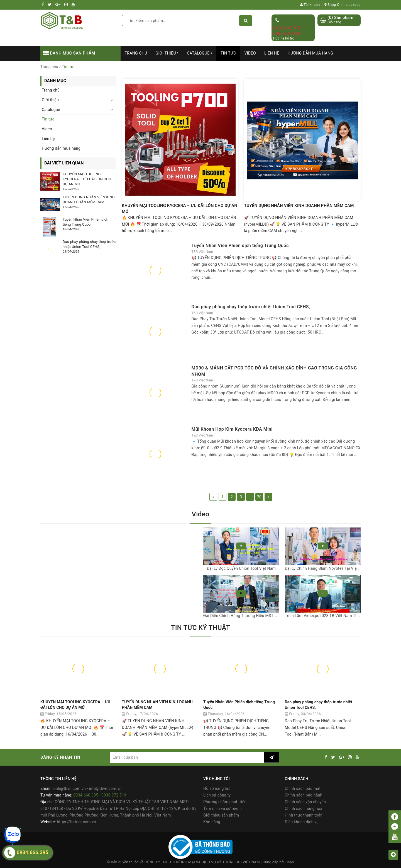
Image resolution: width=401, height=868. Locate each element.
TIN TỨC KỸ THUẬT (200, 628)
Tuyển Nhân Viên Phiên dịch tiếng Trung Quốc (240, 246)
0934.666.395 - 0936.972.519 (288, 31)
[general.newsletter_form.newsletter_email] (187, 757)
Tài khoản (310, 5)
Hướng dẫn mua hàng (310, 53)
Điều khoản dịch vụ (302, 822)
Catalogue (200, 53)
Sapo (290, 862)
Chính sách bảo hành (304, 795)
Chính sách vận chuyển (305, 802)
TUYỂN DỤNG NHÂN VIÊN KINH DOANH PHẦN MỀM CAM (299, 206)
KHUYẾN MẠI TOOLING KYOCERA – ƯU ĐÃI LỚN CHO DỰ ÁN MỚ (180, 209)
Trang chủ (136, 53)
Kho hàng (212, 822)
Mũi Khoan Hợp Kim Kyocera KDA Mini (232, 429)
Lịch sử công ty (217, 795)
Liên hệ (272, 53)
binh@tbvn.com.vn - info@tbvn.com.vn (87, 788)
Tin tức (228, 53)
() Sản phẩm (340, 20)
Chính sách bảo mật (303, 788)
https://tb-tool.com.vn (76, 822)
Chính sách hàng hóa (304, 808)
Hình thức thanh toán (304, 815)
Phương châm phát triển (225, 802)
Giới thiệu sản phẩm (221, 815)
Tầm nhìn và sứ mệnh (222, 808)
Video (250, 53)
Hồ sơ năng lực (217, 788)
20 (259, 497)
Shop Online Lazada (343, 5)
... (250, 497)
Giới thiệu (167, 53)
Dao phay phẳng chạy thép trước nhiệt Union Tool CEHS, (251, 307)
